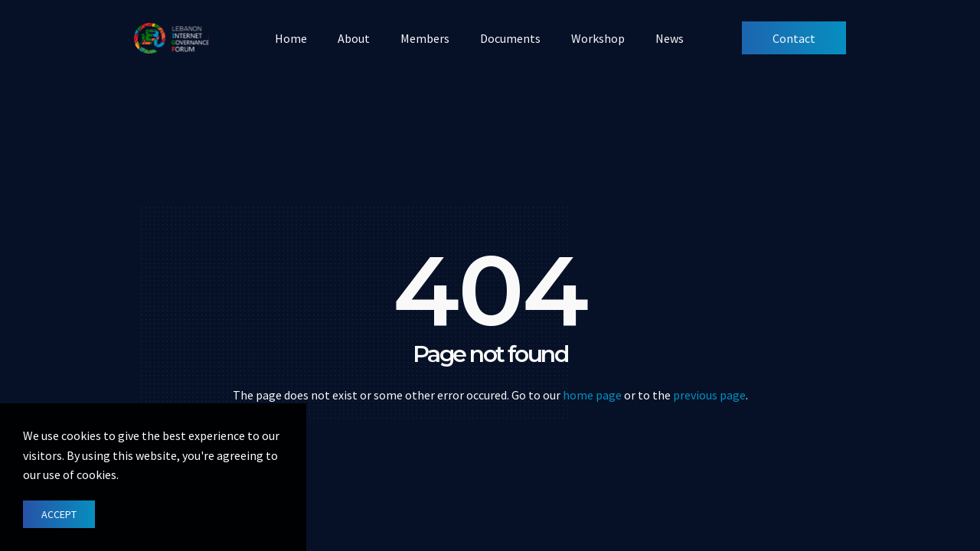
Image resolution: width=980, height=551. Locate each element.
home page (592, 395)
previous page (709, 395)
